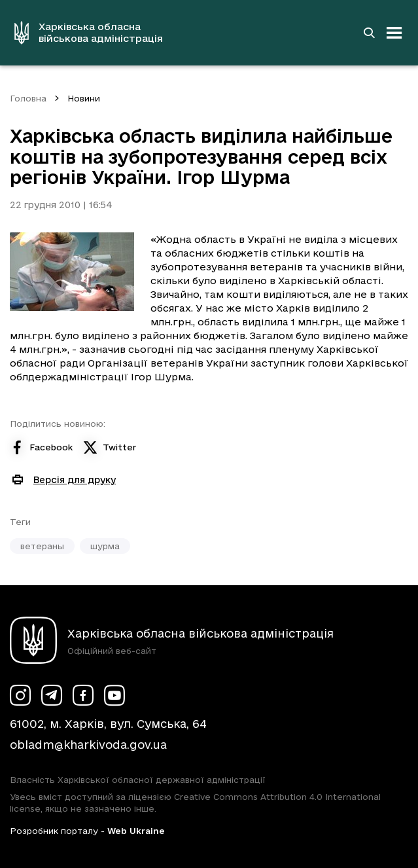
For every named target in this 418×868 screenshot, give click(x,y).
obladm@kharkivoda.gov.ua (88, 745)
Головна (28, 98)
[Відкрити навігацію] (394, 33)
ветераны (42, 546)
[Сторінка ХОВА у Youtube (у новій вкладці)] (114, 695)
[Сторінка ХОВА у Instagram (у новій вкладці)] (20, 695)
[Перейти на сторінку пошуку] (369, 33)
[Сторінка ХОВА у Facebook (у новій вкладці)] (83, 695)
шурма (105, 546)
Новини (84, 98)
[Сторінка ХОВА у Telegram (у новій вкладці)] (52, 695)
